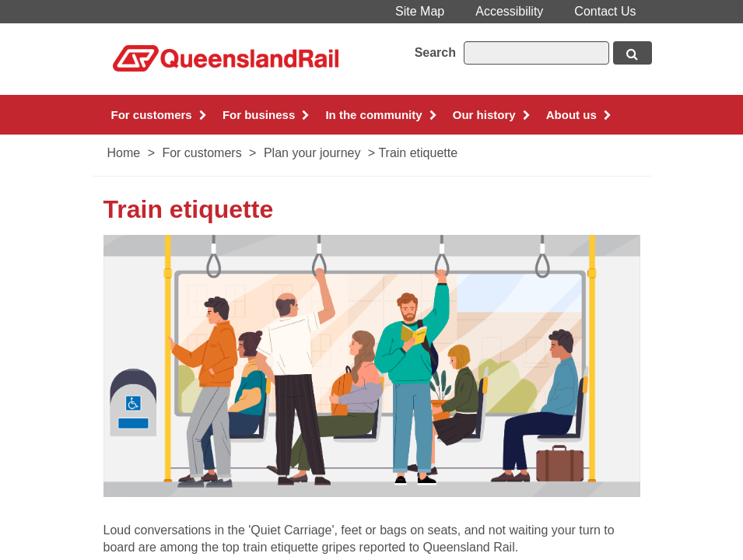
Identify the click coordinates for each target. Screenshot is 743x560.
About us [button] (579, 115)
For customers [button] (159, 115)
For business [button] (266, 115)
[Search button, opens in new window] (633, 53)
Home (124, 153)
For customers (202, 153)
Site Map (420, 11)
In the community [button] (381, 115)
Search (435, 52)
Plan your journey (312, 153)
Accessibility (509, 11)
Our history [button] (492, 115)
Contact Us (605, 11)
